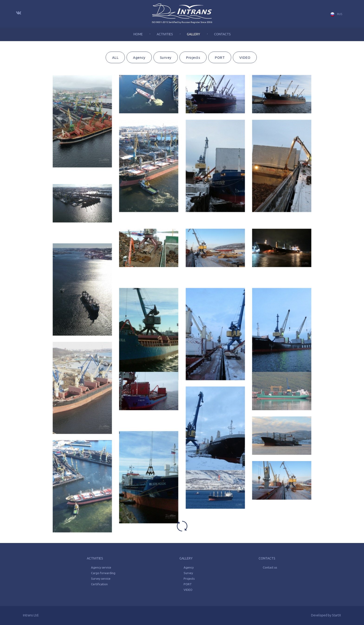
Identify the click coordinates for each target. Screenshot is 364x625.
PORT (220, 58)
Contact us (270, 567)
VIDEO (245, 58)
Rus (336, 14)
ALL (115, 58)
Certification (99, 584)
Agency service (101, 567)
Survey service (101, 579)
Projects (193, 58)
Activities (165, 34)
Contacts (222, 34)
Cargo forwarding (103, 573)
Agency (139, 58)
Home (138, 34)
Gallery (193, 34)
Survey (166, 58)
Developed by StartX (326, 615)
